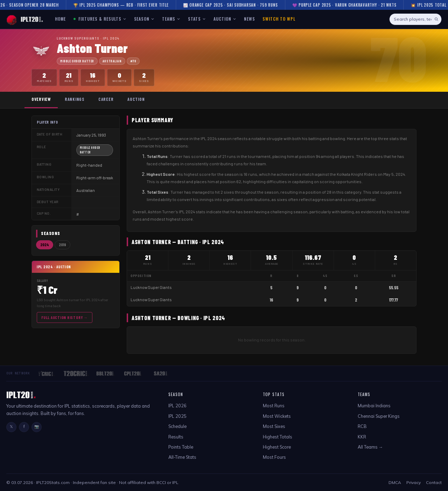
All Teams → (370, 447)
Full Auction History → (65, 317)
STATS (197, 19)
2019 (62, 245)
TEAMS (171, 19)
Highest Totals (278, 437)
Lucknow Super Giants (151, 287)
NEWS (250, 19)
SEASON (144, 19)
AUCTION (225, 19)
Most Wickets (277, 416)
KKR (362, 437)
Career (106, 99)
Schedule (177, 426)
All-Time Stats (182, 457)
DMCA (395, 482)
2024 (45, 245)
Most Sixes (274, 426)
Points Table (181, 447)
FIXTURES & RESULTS (100, 19)
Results (176, 437)
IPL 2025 (177, 416)
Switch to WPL (279, 19)
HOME (60, 19)
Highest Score (277, 447)
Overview (41, 99)
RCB (362, 426)
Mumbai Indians (374, 406)
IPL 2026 (177, 406)
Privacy (414, 482)
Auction (136, 99)
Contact (434, 482)
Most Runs (274, 406)
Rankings (75, 99)
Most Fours (274, 457)
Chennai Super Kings (379, 416)
